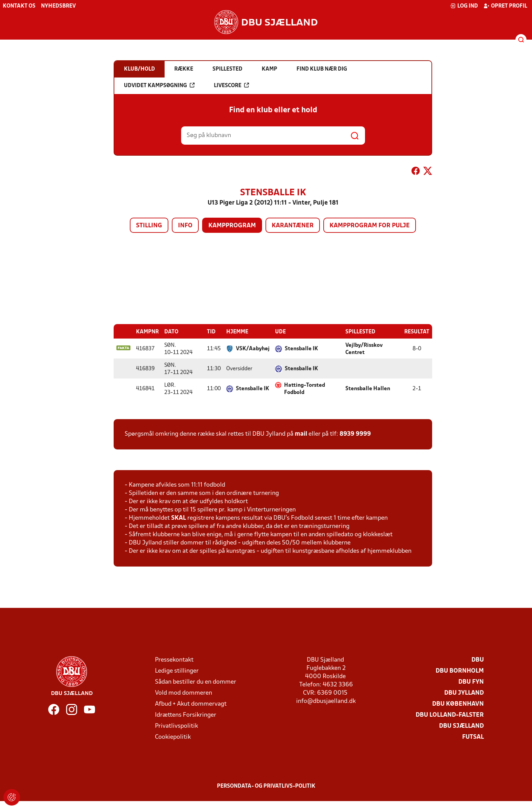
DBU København (458, 704)
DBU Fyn (471, 682)
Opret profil (505, 6)
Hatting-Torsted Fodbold (305, 389)
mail (301, 434)
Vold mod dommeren (184, 693)
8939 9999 (355, 434)
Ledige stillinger (177, 671)
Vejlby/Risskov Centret (364, 349)
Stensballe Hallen (368, 388)
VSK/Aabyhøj (253, 349)
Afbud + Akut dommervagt (191, 704)
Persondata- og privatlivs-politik (266, 786)
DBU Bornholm (460, 671)
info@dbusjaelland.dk (326, 701)
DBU (478, 660)
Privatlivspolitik (176, 726)
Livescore (231, 85)
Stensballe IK (301, 349)
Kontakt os (19, 6)
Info (185, 226)
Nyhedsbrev (58, 6)
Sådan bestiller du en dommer (196, 682)
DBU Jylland (464, 693)
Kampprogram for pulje (370, 226)
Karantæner (293, 226)
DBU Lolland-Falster (450, 715)
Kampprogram (232, 226)
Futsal (473, 737)
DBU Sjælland (461, 726)
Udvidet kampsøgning (159, 85)
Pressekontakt (174, 660)
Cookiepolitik (173, 737)
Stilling (149, 226)
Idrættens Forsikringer (186, 715)
